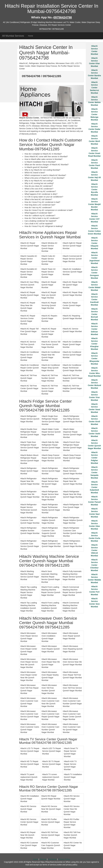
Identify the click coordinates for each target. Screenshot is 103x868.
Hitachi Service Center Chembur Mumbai (94, 565)
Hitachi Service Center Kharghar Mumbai (94, 344)
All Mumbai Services (13, 36)
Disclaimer (52, 859)
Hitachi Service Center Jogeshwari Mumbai (94, 258)
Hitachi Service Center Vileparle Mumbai (94, 243)
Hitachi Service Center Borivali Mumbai (94, 314)
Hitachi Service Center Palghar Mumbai (94, 458)
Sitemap (43, 859)
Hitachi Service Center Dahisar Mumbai (94, 329)
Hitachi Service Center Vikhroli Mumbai (94, 550)
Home (31, 36)
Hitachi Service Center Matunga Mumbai (94, 114)
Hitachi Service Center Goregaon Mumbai (94, 273)
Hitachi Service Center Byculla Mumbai (94, 190)
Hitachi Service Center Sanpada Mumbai (94, 472)
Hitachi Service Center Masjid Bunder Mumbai (94, 204)
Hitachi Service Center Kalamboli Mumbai (94, 487)
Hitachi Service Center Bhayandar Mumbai (94, 358)
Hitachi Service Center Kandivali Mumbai (94, 299)
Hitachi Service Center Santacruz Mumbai (94, 88)
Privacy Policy (64, 859)
